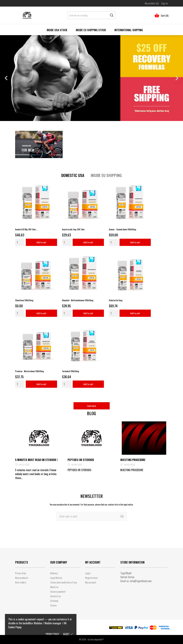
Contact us (55, 596)
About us (54, 587)
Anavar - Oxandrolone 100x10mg (122, 229)
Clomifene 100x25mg (24, 300)
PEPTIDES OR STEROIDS (81, 460)
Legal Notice (56, 578)
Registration (91, 578)
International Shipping (129, 30)
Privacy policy (52, 634)
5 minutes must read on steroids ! (36, 460)
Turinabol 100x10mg (71, 371)
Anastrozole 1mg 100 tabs (73, 229)
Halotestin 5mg (116, 300)
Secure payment (58, 591)
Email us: (136, 581)
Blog (91, 413)
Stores (53, 605)
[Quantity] (20, 242)
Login (88, 573)
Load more (91, 406)
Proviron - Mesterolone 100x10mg (30, 371)
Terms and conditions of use (64, 582)
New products (22, 578)
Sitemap (54, 601)
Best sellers (21, 582)
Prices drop (21, 573)
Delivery (54, 573)
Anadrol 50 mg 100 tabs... (26, 229)
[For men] (39, 144)
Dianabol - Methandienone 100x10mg (78, 300)
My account (91, 582)
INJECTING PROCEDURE (133, 460)
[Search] (91, 15)
